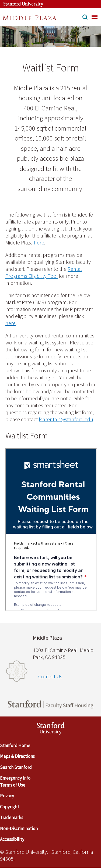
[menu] (95, 17)
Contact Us (50, 676)
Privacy (7, 796)
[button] (85, 18)
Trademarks (12, 817)
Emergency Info (15, 778)
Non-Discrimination (19, 829)
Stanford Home (15, 745)
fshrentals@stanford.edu (66, 419)
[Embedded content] (51, 530)
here (39, 242)
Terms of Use (13, 785)
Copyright (10, 807)
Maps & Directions (17, 756)
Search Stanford (16, 767)
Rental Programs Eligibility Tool (44, 272)
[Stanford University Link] (20, 4)
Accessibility (12, 839)
